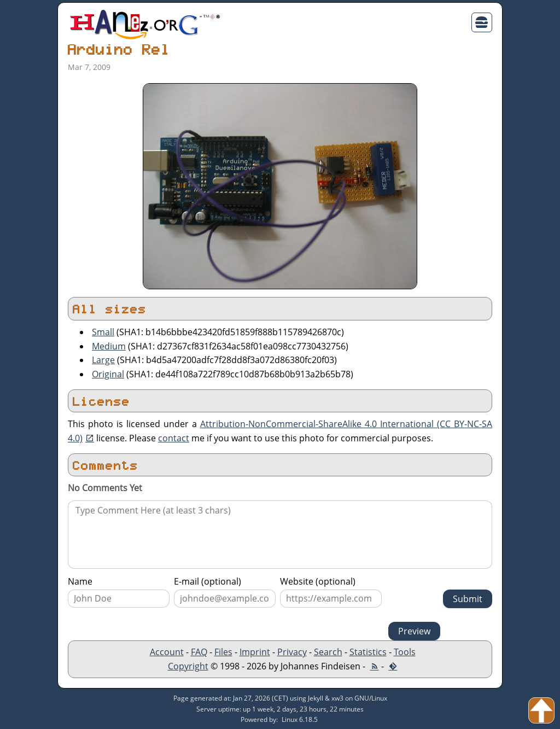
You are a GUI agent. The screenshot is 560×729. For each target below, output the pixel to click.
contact (174, 438)
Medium (109, 346)
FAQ (199, 652)
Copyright (188, 666)
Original (108, 374)
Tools (405, 652)
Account (167, 652)
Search (328, 652)
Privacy (292, 652)
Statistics (368, 652)
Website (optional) (318, 581)
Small (103, 332)
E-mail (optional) (208, 581)
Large (103, 360)
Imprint (255, 652)
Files (223, 652)
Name (80, 581)
